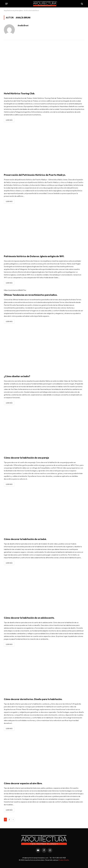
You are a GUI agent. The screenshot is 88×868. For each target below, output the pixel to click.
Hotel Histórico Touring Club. (19, 93)
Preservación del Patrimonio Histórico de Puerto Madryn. (35, 175)
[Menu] (7, 4)
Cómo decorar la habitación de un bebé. (25, 539)
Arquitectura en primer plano (13, 11)
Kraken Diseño (64, 860)
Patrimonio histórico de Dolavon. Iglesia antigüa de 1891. (34, 256)
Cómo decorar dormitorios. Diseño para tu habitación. (33, 699)
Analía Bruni (23, 25)
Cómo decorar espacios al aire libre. (23, 783)
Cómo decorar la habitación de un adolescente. (29, 618)
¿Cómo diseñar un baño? (17, 376)
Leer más (9, 120)
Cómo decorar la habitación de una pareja (26, 458)
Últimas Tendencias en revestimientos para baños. (31, 295)
